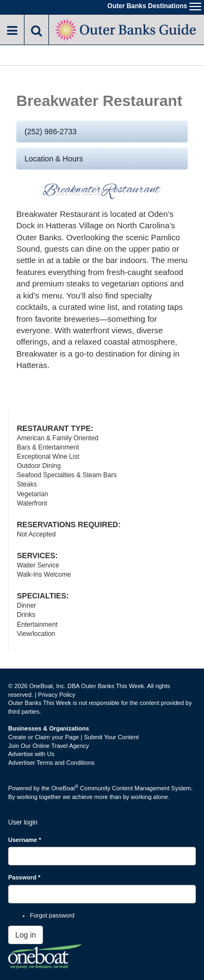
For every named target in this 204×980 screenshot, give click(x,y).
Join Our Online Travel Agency (49, 746)
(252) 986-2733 (51, 132)
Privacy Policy (57, 695)
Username (25, 840)
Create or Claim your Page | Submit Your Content (73, 737)
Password (24, 877)
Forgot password (52, 915)
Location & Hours (54, 159)
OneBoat (65, 788)
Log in (26, 935)
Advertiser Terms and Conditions (51, 763)
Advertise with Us (31, 754)
